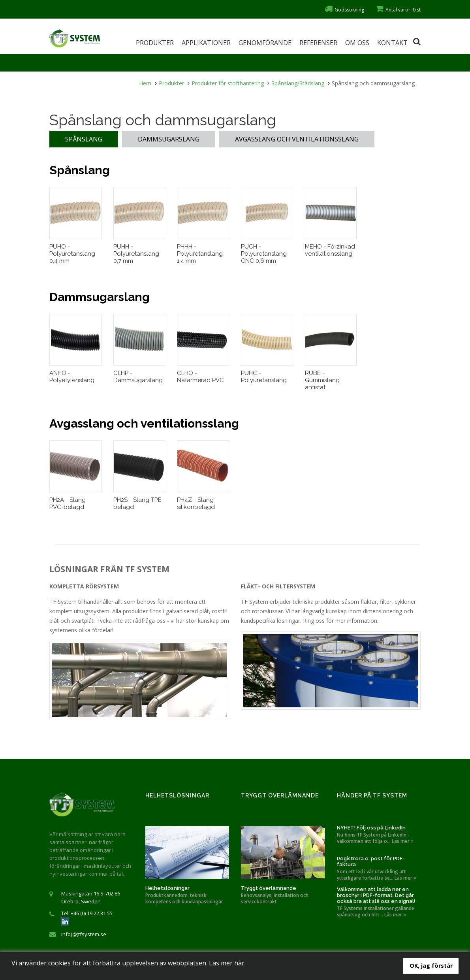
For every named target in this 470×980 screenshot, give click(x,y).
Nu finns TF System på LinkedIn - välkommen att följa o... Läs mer (375, 838)
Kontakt (392, 43)
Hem (145, 83)
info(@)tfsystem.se (84, 934)
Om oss (357, 43)
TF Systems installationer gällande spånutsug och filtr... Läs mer (376, 912)
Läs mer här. (227, 963)
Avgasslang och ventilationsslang (297, 139)
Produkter (155, 43)
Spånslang (84, 139)
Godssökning (344, 10)
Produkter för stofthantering (228, 83)
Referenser (318, 43)
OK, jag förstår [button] (431, 966)
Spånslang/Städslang (298, 83)
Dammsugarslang (169, 139)
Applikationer (206, 43)
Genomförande (265, 43)
